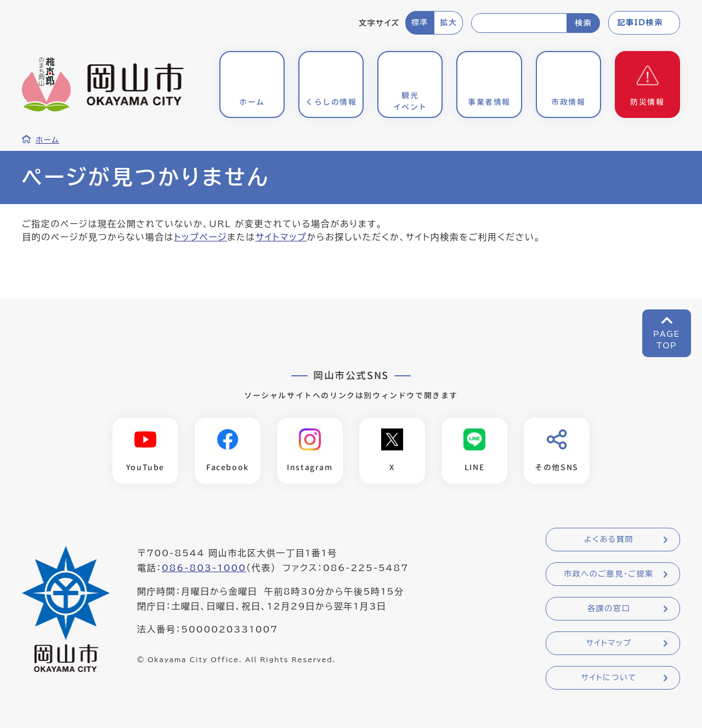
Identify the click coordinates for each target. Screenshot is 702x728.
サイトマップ (281, 237)
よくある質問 (609, 539)
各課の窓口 (609, 608)
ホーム (47, 140)
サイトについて (608, 678)
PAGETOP (667, 340)
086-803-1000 (204, 568)
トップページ (200, 237)
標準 (420, 22)
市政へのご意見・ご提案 (609, 574)
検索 (583, 23)
